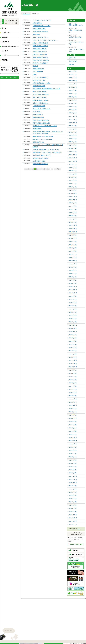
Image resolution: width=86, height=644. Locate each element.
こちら (78, 529)
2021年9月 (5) (73, 235)
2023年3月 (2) (73, 184)
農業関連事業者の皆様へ (9, 47)
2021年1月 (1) (73, 258)
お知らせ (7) (72, 58)
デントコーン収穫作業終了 (40, 77)
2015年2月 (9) (73, 470)
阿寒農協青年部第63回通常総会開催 (43, 136)
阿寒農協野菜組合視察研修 (40, 46)
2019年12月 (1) (73, 287)
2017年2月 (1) (73, 393)
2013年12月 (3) (73, 515)
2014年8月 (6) (73, 489)
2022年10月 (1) (73, 200)
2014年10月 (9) (73, 483)
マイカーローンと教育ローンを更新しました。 (46, 40)
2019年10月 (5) (73, 293)
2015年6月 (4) (73, 457)
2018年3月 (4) (73, 351)
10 (49, 169)
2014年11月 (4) (73, 479)
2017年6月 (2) (73, 380)
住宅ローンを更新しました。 (41, 37)
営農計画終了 (36, 34)
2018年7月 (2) (73, 338)
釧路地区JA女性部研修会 (40, 52)
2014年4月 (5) (73, 502)
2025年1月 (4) (73, 113)
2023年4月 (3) (73, 180)
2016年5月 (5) (73, 422)
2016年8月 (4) (73, 412)
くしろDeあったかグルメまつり (42, 20)
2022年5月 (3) (73, 216)
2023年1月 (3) (73, 190)
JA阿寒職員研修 (37, 23)
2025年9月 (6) (73, 90)
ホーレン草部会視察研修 (40, 92)
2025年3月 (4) (73, 107)
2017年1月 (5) (73, 396)
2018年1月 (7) (73, 357)
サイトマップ (4, 77)
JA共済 (9, 56)
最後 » (59, 169)
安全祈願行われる (38, 114)
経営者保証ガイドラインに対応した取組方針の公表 (47, 152)
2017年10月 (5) (73, 367)
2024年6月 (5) (73, 135)
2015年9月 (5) (73, 447)
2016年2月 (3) (73, 431)
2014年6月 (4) (73, 495)
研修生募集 (9, 42)
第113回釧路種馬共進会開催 (41, 100)
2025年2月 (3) (73, 110)
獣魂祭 (35, 74)
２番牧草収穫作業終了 (39, 86)
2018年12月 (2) (73, 325)
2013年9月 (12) (73, 524)
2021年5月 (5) (73, 248)
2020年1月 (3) (73, 283)
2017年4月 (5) (73, 386)
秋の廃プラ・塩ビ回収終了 (40, 63)
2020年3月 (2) (73, 277)
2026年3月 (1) (73, 71)
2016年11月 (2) (73, 402)
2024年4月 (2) (73, 142)
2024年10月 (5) (73, 123)
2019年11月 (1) (73, 290)
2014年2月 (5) (73, 508)
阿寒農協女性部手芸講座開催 (41, 60)
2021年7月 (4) (73, 242)
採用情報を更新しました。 (76, 24)
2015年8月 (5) (73, 450)
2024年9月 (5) (73, 126)
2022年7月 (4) (73, 209)
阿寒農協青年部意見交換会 (40, 57)
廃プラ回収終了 (37, 112)
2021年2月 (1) (73, 254)
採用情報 (9, 60)
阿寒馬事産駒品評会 (38, 69)
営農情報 (9, 37)
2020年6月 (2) (73, 270)
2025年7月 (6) (73, 97)
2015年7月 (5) (73, 454)
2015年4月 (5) (73, 463)
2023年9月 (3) (73, 164)
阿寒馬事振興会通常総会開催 (41, 120)
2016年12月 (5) (73, 399)
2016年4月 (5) (73, 425)
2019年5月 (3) (73, 309)
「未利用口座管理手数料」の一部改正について (46, 150)
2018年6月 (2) (73, 341)
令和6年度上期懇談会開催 (40, 54)
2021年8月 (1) (73, 238)
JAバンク (9, 51)
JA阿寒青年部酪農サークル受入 (42, 26)
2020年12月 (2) (73, 261)
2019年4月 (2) (73, 312)
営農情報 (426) (73, 61)
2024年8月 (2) (73, 129)
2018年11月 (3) (73, 328)
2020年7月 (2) (73, 267)
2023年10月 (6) (73, 161)
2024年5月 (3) (73, 139)
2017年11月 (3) (73, 364)
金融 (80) (71, 64)
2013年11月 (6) (73, 518)
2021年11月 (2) (73, 229)
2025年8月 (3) (73, 94)
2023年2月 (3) (73, 187)
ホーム (9, 28)
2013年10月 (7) (73, 521)
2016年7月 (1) (73, 415)
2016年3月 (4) (73, 428)
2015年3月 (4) (73, 467)
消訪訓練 (35, 66)
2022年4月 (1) (73, 219)
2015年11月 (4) (73, 441)
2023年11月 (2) (73, 158)
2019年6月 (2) (73, 306)
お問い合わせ (14, 77)
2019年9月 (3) (73, 296)
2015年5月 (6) (73, 460)
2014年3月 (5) (73, 505)
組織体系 (20, 642)
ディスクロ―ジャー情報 (31, 642)
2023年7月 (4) (73, 171)
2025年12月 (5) (73, 81)
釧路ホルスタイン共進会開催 (41, 94)
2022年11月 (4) (73, 197)
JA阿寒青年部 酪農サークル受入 (42, 155)
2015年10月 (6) (73, 444)
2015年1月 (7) (73, 473)
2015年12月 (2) (73, 438)
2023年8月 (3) (73, 168)
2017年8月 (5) (73, 373)
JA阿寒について (9, 33)
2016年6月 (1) (73, 418)
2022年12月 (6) (73, 193)
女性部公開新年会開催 (39, 29)
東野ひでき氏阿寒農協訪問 (40, 43)
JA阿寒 (9, 8)
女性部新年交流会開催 (76, 36)
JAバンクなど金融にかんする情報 (76, 544)
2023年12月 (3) (73, 155)
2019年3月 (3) (73, 315)
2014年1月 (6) (73, 512)
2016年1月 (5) (73, 434)
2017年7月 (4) (73, 377)
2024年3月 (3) (73, 145)
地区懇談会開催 (37, 129)
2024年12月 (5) (73, 116)
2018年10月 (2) (73, 332)
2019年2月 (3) (73, 319)
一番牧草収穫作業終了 (39, 106)
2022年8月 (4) (73, 206)
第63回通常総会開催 (38, 117)
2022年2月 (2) (73, 222)
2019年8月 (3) (73, 299)
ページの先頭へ (84, 638)
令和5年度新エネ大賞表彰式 (41, 158)
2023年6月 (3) (73, 174)
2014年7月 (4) (73, 492)
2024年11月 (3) (73, 119)
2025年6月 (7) (73, 100)
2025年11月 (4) (73, 84)
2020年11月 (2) (73, 264)
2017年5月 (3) (73, 383)
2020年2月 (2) (73, 280)
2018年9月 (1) (73, 335)
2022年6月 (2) (73, 213)
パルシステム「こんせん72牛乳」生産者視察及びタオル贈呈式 (48, 146)
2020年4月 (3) (73, 274)
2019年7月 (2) (73, 303)
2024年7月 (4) (73, 132)
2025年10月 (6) (73, 87)
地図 (16, 625)
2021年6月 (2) (73, 245)
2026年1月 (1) (73, 78)
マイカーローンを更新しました (41, 109)
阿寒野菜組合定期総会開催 (40, 32)
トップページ (26, 14)
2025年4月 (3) (73, 103)
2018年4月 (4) (73, 348)
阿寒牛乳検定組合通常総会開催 (41, 123)
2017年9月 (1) (73, 370)
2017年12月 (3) (73, 360)
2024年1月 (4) (73, 152)
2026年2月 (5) (73, 74)
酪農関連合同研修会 (38, 142)
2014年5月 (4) (73, 499)
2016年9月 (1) (73, 409)
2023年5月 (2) (73, 177)
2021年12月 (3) (73, 225)
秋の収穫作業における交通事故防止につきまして (46, 89)
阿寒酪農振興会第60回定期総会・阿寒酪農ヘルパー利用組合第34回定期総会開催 (48, 133)
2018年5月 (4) (73, 344)
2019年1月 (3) (73, 322)
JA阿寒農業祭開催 (38, 72)
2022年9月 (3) (73, 203)
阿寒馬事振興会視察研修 (40, 49)
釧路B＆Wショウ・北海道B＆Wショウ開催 (45, 126)
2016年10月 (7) (73, 405)
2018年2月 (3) (73, 354)
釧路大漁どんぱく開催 (39, 80)
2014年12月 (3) (73, 476)
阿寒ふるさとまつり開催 (40, 97)
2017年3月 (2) (73, 389)
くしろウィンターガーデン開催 (76, 42)
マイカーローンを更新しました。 (76, 49)
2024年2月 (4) (73, 148)
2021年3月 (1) (73, 251)
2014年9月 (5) (73, 486)
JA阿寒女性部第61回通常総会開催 (42, 139)
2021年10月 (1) (73, 232)
